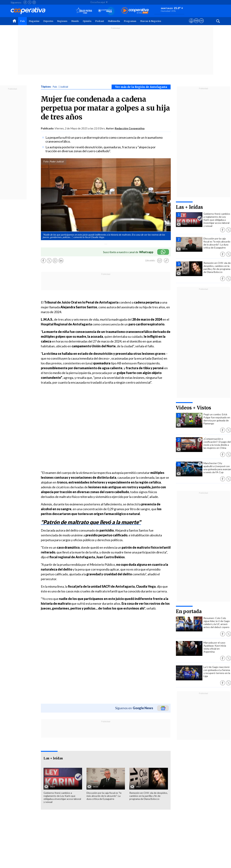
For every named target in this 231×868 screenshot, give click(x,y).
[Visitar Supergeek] (201, 24)
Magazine (34, 21)
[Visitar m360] (196, 24)
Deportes (48, 21)
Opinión (87, 21)
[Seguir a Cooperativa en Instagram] (34, 2)
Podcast (100, 21)
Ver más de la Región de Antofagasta (141, 87)
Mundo (75, 21)
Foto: (46, 161)
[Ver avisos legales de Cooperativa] (191, 24)
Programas (130, 21)
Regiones (62, 21)
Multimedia (114, 21)
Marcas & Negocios (151, 21)
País (22, 21)
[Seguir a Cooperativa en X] (30, 2)
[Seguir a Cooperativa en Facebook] (25, 2)
